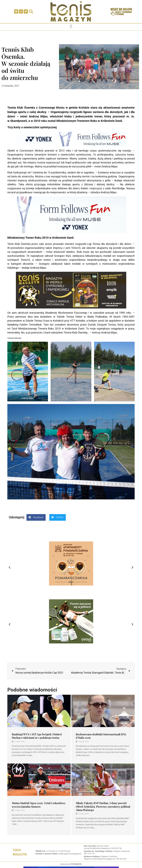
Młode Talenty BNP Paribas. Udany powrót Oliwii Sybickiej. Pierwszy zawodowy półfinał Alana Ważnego (103, 806)
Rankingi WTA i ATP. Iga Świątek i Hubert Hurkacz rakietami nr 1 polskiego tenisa (37, 736)
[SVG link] (71, 11)
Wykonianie (71, 864)
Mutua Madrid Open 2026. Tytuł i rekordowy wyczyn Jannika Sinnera (39, 805)
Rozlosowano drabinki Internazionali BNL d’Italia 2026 (101, 736)
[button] (71, 26)
